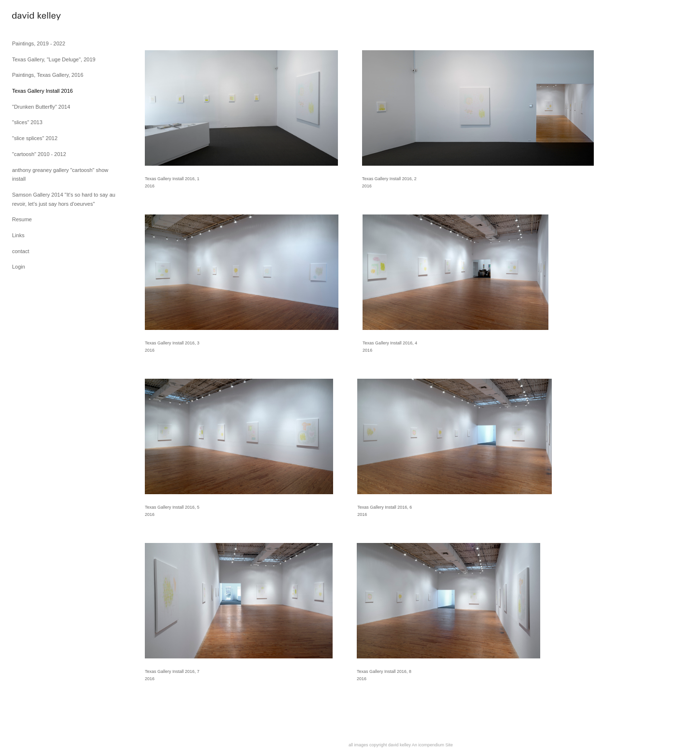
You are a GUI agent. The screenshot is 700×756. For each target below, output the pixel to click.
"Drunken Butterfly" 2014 (41, 107)
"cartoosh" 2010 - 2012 (39, 154)
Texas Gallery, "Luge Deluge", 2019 (54, 59)
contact (21, 251)
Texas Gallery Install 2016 (42, 91)
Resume (22, 219)
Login (19, 267)
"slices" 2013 (27, 122)
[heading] (36, 17)
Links (18, 235)
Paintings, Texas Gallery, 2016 (48, 75)
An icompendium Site (432, 745)
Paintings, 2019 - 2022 (39, 43)
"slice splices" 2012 (35, 138)
